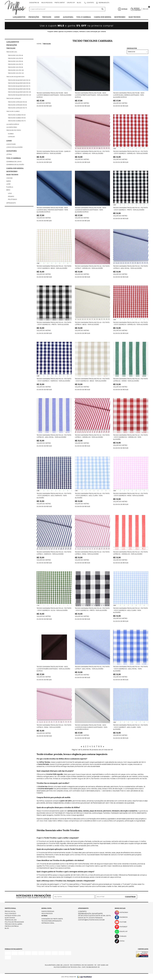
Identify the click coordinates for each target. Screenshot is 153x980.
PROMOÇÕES (34, 17)
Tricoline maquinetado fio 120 (19, 95)
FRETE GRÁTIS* (60, 3)
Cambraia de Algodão (15, 165)
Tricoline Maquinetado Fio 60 (19, 83)
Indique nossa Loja (13, 916)
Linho (57, 17)
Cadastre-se (34, 3)
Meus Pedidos (47, 3)
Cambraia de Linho (14, 162)
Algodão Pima (12, 127)
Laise (8, 184)
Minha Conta (46, 908)
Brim (8, 190)
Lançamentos (19, 17)
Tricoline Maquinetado (15, 77)
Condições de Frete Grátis (52, 919)
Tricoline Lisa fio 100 (16, 70)
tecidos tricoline (58, 819)
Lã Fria (9, 154)
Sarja (9, 181)
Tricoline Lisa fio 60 (15, 61)
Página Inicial (10, 911)
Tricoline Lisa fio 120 (16, 73)
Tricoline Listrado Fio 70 (17, 108)
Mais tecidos (134, 17)
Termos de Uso (11, 920)
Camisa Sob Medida (103, 17)
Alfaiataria (68, 17)
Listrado (11, 137)
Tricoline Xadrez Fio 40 (17, 115)
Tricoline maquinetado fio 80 (19, 89)
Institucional (10, 908)
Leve (10, 194)
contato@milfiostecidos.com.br (91, 920)
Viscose (9, 178)
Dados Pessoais (48, 911)
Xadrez (11, 134)
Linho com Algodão (14, 147)
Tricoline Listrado (14, 98)
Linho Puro (11, 144)
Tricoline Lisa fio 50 (15, 58)
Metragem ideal (48, 923)
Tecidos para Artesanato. (52, 921)
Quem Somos (10, 918)
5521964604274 (104, 3)
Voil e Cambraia (84, 17)
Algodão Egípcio (13, 124)
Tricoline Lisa (12, 52)
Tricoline (47, 17)
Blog (79, 3)
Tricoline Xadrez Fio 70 (17, 121)
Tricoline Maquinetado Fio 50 (19, 80)
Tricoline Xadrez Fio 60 (17, 118)
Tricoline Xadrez (13, 111)
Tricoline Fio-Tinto (14, 130)
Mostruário (120, 17)
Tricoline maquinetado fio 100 (19, 92)
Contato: (90, 3)
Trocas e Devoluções (13, 924)
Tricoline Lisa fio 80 (15, 67)
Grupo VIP (71, 3)
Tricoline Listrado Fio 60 (17, 105)
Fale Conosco (10, 914)
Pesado (11, 197)
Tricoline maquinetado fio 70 (19, 86)
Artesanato (11, 203)
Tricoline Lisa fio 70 (15, 64)
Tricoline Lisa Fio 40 (15, 55)
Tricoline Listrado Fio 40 (17, 102)
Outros (44, 916)
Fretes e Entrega (12, 926)
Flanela (10, 187)
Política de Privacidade (14, 922)
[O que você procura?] (103, 9)
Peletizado (12, 199)
